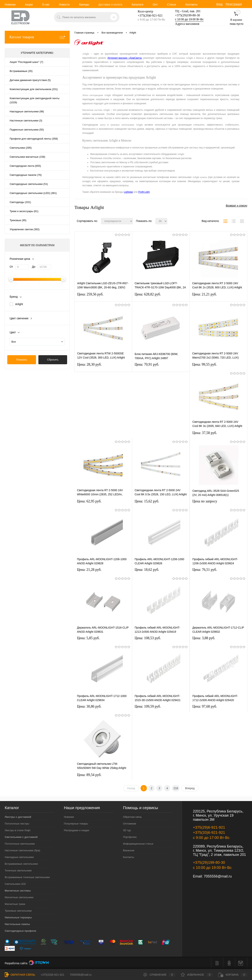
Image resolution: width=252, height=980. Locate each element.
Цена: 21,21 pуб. (204, 294)
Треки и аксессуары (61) (24, 211)
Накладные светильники (19, 857)
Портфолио (130, 837)
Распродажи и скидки (76, 830)
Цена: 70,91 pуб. (147, 364)
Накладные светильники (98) (27, 111)
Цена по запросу (205, 501)
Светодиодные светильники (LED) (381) (33, 193)
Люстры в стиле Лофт (18, 830)
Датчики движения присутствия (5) (30, 80)
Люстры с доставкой (18, 817)
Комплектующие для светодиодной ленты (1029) (35, 100)
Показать (22, 360)
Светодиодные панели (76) (26, 175)
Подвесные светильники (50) (27, 130)
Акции (29, 5)
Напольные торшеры (18, 917)
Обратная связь (132, 817)
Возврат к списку (237, 206)
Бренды (84, 5)
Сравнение (159, 975)
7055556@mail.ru (218, 876)
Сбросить (53, 360)
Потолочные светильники (20, 844)
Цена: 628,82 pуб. (148, 294)
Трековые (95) (18, 220)
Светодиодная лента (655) (25, 166)
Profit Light (144, 192)
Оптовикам (130, 824)
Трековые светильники (18, 911)
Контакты (191, 5)
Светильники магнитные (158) (27, 157)
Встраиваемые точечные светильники (27, 877)
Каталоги (138, 5)
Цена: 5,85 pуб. (88, 638)
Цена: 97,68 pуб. (205, 706)
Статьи (172, 5)
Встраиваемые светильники (21, 864)
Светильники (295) (21, 148)
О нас (46, 5)
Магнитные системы (18, 891)
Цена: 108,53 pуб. (148, 638)
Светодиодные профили (20, 931)
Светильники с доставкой (21, 837)
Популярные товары (76, 824)
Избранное (197, 975)
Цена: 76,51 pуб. (205, 570)
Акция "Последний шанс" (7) (26, 62)
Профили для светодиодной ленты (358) (34, 139)
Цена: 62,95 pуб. (89, 501)
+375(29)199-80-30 (187, 15)
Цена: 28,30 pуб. (89, 364)
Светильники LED (15, 884)
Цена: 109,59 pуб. (148, 706)
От (11, 267)
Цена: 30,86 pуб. (89, 706)
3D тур (127, 830)
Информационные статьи (138, 844)
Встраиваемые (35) (21, 71)
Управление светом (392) (25, 229)
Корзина (233, 975)
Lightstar (128, 192)
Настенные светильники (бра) (22, 850)
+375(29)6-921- (148, 15)
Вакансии (129, 850)
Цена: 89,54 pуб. (89, 775)
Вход (220, 4)
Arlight (19, 304)
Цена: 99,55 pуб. (204, 364)
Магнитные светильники (19, 897)
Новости (64, 5)
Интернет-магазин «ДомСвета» (125, 58)
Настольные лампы (17, 924)
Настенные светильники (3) (26, 121)
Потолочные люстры (17, 824)
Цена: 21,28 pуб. (89, 570)
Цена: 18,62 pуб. (147, 570)
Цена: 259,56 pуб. (90, 294)
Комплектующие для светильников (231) (34, 89)
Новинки (10, 5)
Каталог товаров (37, 37)
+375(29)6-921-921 (209, 827)
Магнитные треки (15, 904)
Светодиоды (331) (20, 202)
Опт (155, 5)
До (34, 267)
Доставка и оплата (110, 5)
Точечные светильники (18, 871)
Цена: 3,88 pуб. (204, 638)
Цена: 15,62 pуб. (147, 501)
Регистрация (234, 4)
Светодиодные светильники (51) (29, 184)
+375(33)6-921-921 (209, 832)
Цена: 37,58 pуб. (205, 433)
